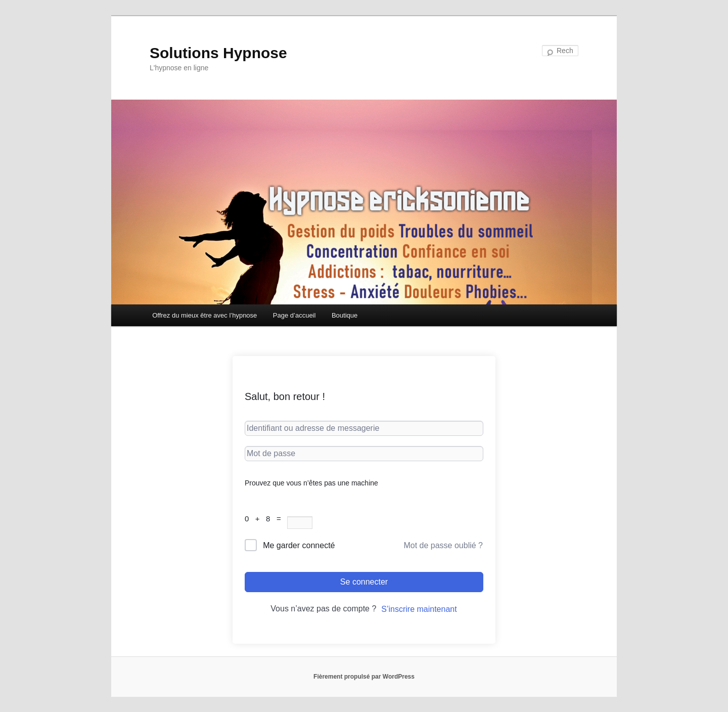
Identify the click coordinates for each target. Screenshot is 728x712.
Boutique (345, 315)
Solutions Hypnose (218, 53)
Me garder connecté (299, 545)
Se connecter (364, 582)
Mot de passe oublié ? (443, 545)
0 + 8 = (266, 519)
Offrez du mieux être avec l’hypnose (204, 315)
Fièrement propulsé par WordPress (364, 677)
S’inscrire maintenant (419, 609)
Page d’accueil (294, 315)
